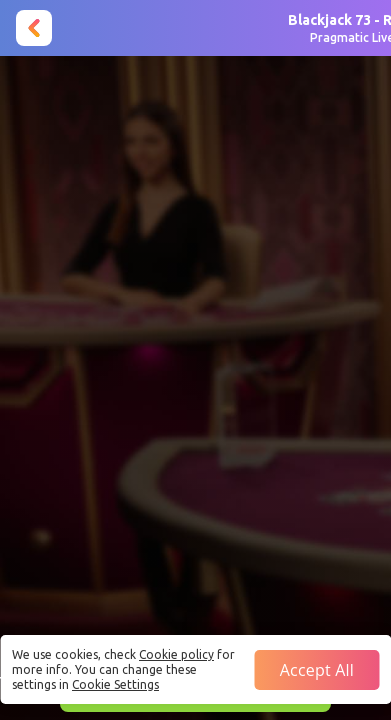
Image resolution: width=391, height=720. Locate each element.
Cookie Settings (115, 684)
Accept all (317, 670)
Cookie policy (176, 654)
